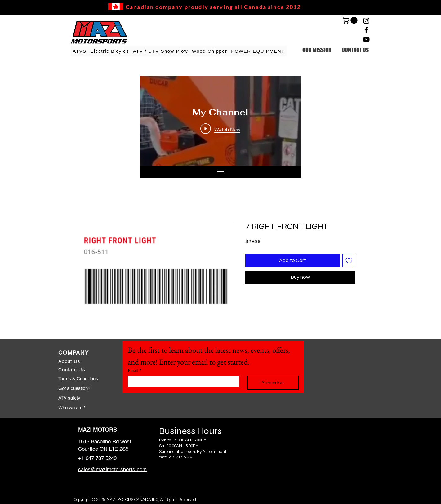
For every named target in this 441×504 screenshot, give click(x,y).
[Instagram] (366, 21)
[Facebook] (366, 30)
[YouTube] (366, 39)
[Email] (182, 381)
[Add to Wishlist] (349, 260)
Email (135, 371)
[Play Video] (220, 129)
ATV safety (69, 398)
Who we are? (72, 407)
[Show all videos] (220, 172)
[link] (351, 20)
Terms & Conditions (78, 379)
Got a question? (74, 388)
